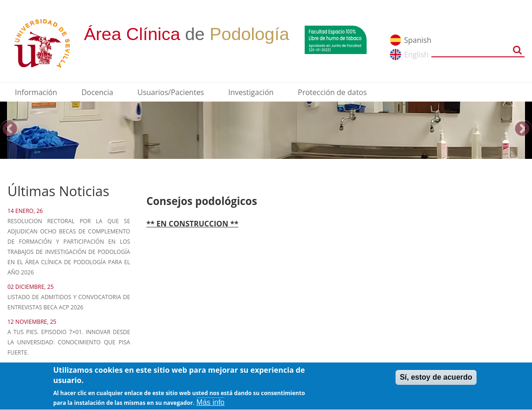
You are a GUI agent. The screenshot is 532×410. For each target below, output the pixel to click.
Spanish (418, 40)
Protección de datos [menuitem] (332, 92)
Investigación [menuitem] (251, 92)
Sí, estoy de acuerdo (436, 380)
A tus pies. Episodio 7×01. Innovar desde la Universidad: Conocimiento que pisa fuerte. (69, 342)
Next (522, 130)
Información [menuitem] (36, 92)
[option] (266, 130)
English (416, 55)
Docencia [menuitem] (97, 92)
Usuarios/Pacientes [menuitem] (171, 92)
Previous (10, 130)
